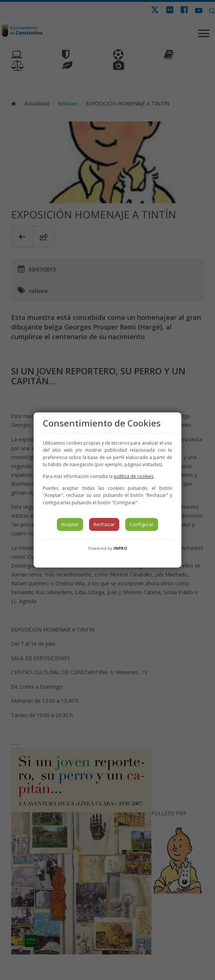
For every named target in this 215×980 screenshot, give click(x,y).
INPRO (120, 548)
